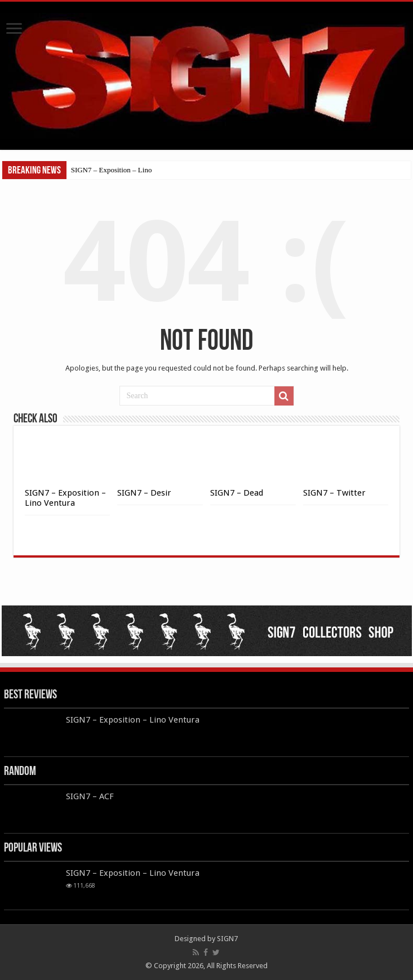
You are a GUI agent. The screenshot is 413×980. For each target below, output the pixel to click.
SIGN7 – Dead (237, 493)
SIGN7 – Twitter (334, 493)
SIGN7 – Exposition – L (107, 170)
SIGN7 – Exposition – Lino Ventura (65, 498)
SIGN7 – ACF (90, 796)
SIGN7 (227, 939)
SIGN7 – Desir (144, 493)
